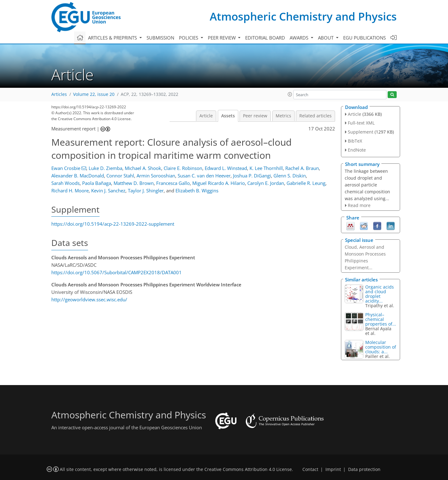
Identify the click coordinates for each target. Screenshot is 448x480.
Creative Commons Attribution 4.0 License (248, 469)
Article (206, 116)
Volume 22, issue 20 (94, 94)
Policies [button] (189, 38)
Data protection (364, 469)
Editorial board (265, 38)
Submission (160, 38)
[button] (290, 94)
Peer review (255, 116)
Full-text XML (361, 123)
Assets (228, 116)
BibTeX (355, 141)
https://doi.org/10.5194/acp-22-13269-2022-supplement (113, 224)
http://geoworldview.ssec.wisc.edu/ (89, 299)
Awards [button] (300, 38)
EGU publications (364, 38)
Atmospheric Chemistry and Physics (303, 16)
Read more (359, 205)
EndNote (357, 150)
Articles (59, 94)
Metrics (283, 116)
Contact (310, 469)
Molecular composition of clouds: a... (381, 347)
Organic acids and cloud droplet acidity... (380, 294)
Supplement (361, 132)
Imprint (333, 469)
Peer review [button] (222, 38)
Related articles (315, 116)
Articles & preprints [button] (113, 38)
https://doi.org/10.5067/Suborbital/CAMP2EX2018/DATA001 (117, 272)
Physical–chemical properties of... (381, 319)
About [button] (326, 38)
